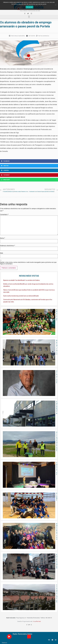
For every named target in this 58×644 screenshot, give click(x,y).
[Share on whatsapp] (29, 180)
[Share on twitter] (29, 166)
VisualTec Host (37, 621)
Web (1, 253)
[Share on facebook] (29, 161)
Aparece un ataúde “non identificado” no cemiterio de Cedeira (21, 280)
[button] (29, 17)
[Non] (56, 5)
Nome (2, 238)
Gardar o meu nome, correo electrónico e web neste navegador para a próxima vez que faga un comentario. (28, 263)
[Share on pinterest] (29, 175)
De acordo (29, 7)
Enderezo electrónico (7, 246)
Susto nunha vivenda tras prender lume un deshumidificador (21, 296)
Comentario (4, 215)
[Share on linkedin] (29, 170)
